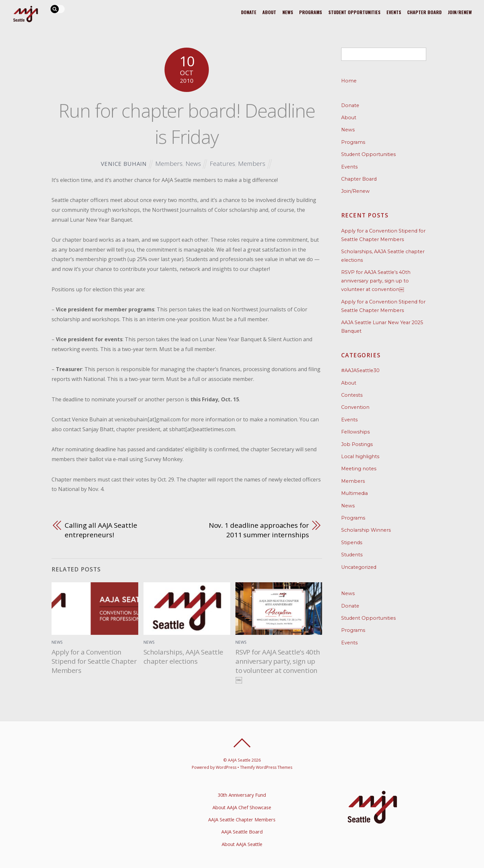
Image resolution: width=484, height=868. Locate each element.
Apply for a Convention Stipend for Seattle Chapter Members (94, 661)
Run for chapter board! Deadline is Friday (187, 123)
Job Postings (357, 444)
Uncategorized (359, 567)
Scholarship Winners (366, 530)
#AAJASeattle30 (360, 370)
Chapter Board (424, 12)
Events (393, 12)
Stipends (352, 543)
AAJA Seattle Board (242, 832)
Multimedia (354, 493)
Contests (352, 395)
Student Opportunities (353, 12)
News (286, 12)
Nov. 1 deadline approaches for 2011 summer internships (259, 530)
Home (349, 81)
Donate (246, 12)
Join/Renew (460, 12)
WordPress (226, 767)
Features (222, 163)
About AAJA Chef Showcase (242, 807)
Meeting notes (359, 469)
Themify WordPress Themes (266, 767)
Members (169, 163)
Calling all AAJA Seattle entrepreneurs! (101, 530)
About (267, 12)
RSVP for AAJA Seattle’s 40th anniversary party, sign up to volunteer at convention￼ (278, 666)
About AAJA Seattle (242, 844)
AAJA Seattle (239, 760)
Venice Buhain (124, 164)
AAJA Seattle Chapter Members (242, 820)
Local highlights (360, 456)
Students (352, 555)
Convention (355, 407)
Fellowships (355, 432)
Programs (309, 12)
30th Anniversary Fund (242, 795)
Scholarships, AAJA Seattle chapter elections (183, 657)
